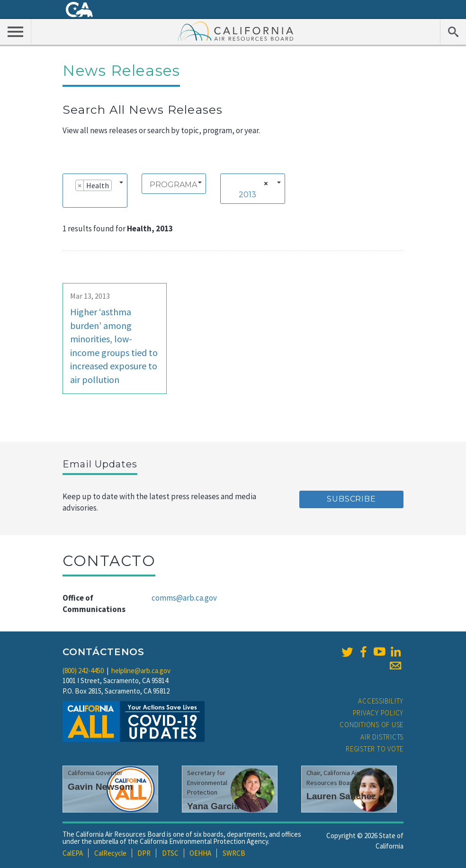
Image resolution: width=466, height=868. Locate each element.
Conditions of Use (372, 725)
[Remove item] (80, 185)
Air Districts (382, 737)
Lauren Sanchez (341, 796)
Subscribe (351, 499)
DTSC (170, 853)
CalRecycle (110, 853)
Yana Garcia (213, 806)
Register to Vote (375, 749)
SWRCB (234, 853)
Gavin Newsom (100, 787)
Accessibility (381, 701)
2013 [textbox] (247, 195)
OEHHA (200, 853)
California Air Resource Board (236, 31)
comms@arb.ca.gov (184, 598)
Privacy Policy (378, 713)
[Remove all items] (264, 183)
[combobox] (95, 191)
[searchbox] (70, 199)
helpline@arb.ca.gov (141, 671)
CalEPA (73, 853)
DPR (144, 853)
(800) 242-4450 (83, 671)
